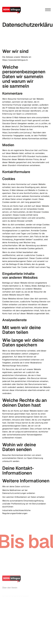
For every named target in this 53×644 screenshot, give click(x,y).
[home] (12, 10)
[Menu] (48, 10)
